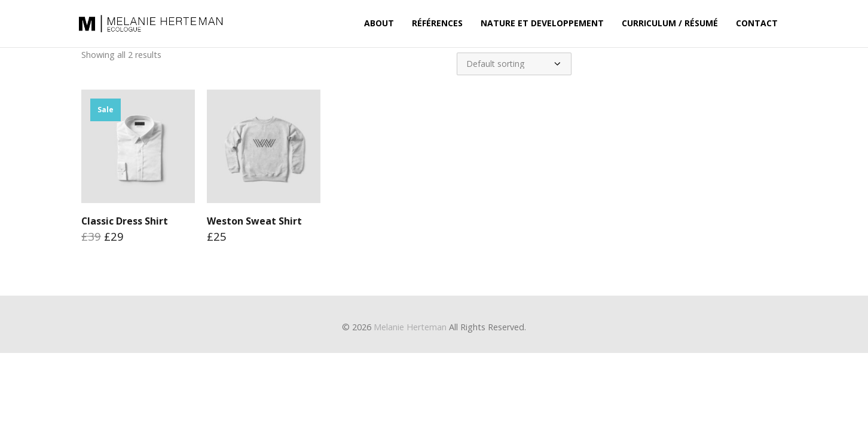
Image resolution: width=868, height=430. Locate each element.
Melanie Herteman (410, 327)
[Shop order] (514, 64)
